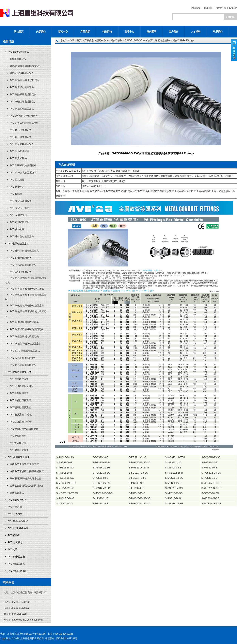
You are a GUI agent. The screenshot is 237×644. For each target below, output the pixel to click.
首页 (79, 40)
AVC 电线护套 (15, 507)
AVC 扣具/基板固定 (18, 521)
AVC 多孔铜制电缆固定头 (23, 358)
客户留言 (174, 32)
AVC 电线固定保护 (17, 571)
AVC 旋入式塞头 (18, 158)
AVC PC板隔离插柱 (18, 528)
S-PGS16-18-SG (65, 457)
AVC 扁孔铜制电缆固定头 (23, 365)
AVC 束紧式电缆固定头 (22, 144)
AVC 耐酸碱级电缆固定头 (23, 94)
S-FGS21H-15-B (101, 463)
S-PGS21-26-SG (101, 483)
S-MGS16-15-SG (174, 504)
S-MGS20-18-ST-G (103, 493)
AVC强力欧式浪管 (19, 379)
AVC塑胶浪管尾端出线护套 (24, 429)
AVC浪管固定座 (18, 443)
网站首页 (196, 8)
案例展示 (151, 32)
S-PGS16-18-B (173, 498)
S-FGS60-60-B (209, 468)
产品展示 (85, 32)
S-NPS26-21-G (100, 498)
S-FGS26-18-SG (210, 493)
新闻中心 (63, 32)
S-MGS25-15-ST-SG (140, 498)
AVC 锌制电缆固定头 (21, 272)
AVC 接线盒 (16, 194)
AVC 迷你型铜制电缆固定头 (24, 251)
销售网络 (107, 32)
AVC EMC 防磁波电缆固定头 (25, 351)
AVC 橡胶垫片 (17, 187)
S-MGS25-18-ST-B (175, 457)
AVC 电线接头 (15, 514)
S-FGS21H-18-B (137, 478)
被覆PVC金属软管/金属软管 (24, 464)
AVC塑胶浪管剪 (18, 436)
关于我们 (41, 32)
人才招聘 (196, 32)
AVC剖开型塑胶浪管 (20, 408)
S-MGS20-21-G (173, 463)
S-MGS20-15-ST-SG (140, 463)
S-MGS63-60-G (64, 504)
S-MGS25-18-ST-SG (140, 504)
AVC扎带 (12, 550)
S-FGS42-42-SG (101, 488)
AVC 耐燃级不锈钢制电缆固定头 (27, 329)
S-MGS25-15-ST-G (212, 483)
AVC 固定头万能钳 (19, 208)
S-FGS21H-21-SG (211, 457)
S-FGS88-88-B (137, 488)
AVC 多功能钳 (17, 229)
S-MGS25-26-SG (65, 488)
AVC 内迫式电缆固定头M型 (24, 123)
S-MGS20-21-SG (210, 498)
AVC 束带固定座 (16, 557)
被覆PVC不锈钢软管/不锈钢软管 (27, 471)
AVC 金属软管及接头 (19, 457)
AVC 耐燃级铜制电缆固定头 (24, 322)
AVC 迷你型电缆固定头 (22, 236)
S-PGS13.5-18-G (65, 498)
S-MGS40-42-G (137, 483)
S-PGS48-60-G (64, 463)
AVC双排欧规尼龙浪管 (22, 386)
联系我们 (209, 8)
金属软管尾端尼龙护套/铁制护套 (27, 486)
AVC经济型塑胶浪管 (20, 400)
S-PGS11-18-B (64, 473)
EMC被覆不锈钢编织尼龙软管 (25, 479)
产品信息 (89, 40)
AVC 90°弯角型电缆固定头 (24, 116)
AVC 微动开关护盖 (19, 151)
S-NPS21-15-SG (65, 468)
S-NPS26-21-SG (174, 493)
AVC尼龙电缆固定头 (18, 52)
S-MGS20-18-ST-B (211, 504)
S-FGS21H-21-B (137, 457)
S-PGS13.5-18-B (174, 473)
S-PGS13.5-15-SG (211, 473)
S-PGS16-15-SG (65, 478)
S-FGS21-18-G (209, 463)
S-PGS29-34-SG (174, 488)
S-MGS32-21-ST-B (66, 483)
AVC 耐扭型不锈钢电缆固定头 (25, 344)
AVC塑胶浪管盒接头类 (20, 372)
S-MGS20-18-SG (174, 478)
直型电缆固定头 (18, 59)
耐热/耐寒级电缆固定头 (22, 73)
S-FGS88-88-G (100, 478)
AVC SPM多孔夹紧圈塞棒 (23, 173)
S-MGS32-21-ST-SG (67, 493)
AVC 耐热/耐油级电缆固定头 (24, 80)
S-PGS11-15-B (209, 478)
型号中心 (221, 8)
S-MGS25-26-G (173, 483)
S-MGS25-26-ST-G (139, 468)
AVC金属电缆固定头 (18, 244)
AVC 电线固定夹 (16, 564)
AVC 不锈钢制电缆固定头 (23, 265)
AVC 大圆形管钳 (18, 215)
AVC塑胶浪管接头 (19, 450)
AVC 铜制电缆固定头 (21, 258)
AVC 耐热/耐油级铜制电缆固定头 (27, 306)
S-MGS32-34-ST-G (212, 488)
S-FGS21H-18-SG (138, 473)
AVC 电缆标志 (15, 542)
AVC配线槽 (14, 535)
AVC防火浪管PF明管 (21, 422)
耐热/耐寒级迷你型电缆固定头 (25, 66)
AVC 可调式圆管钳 (19, 222)
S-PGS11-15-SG (101, 473)
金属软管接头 (17, 493)
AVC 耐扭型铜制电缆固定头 (24, 336)
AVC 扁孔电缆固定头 (21, 137)
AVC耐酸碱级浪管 (19, 393)
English (233, 8)
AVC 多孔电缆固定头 (21, 130)
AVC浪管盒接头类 (17, 500)
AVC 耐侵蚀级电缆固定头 (23, 102)
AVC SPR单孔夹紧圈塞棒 (23, 165)
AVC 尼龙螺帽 (17, 180)
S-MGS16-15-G (137, 493)
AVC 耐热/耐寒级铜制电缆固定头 (27, 289)
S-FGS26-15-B (100, 504)
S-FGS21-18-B (100, 457)
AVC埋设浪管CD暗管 (21, 415)
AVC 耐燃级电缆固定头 (22, 87)
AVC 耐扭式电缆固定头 (22, 109)
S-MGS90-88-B (173, 468)
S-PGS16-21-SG (101, 468)
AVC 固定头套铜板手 (21, 201)
